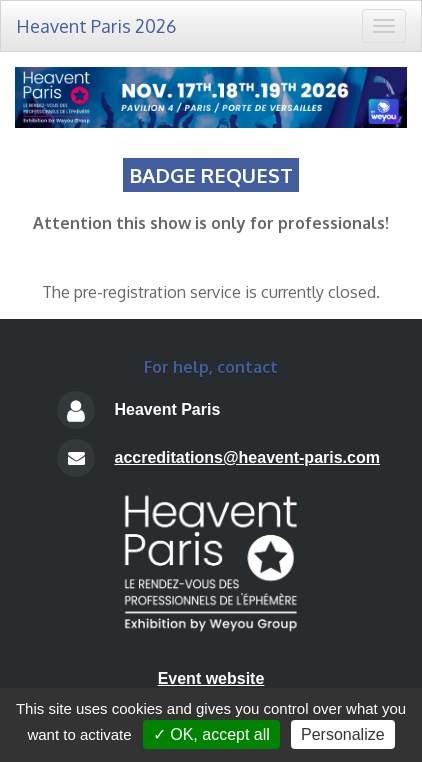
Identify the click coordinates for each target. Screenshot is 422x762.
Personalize (343, 734)
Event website (211, 678)
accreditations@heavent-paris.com (246, 457)
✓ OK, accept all (211, 734)
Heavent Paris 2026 (96, 26)
